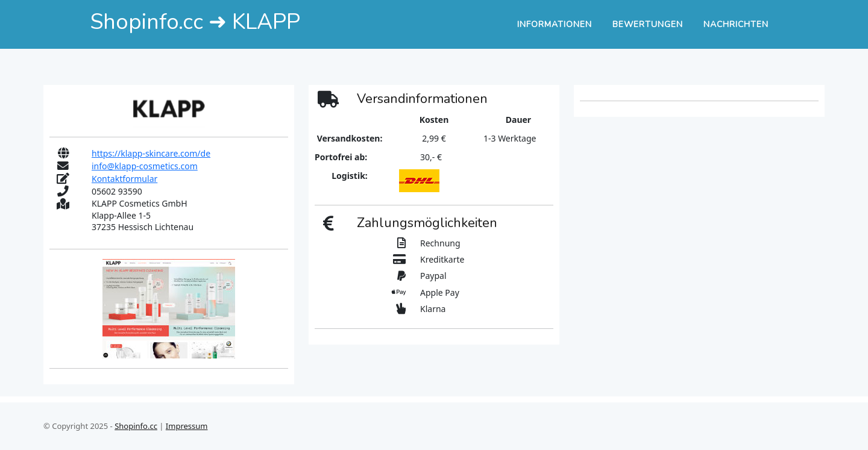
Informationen (555, 24)
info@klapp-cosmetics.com (145, 166)
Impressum (187, 426)
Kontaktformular (124, 179)
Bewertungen (648, 24)
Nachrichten (736, 24)
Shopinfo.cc (136, 426)
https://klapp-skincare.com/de (151, 153)
